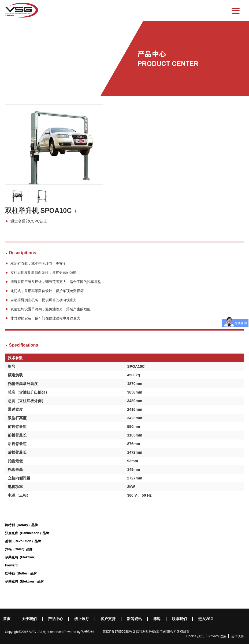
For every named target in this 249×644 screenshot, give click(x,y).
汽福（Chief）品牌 (19, 549)
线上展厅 (82, 619)
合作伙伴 (237, 636)
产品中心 (55, 619)
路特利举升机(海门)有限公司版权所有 (163, 632)
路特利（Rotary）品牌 (21, 525)
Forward (11, 565)
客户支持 (108, 619)
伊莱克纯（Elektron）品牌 (24, 581)
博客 (157, 619)
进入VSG (206, 619)
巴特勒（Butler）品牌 (21, 573)
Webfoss (88, 631)
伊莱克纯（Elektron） (21, 557)
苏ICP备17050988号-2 (119, 632)
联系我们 (179, 619)
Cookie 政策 (195, 636)
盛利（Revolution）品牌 (23, 541)
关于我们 (29, 619)
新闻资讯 (134, 619)
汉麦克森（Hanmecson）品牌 (27, 533)
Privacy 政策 (218, 636)
